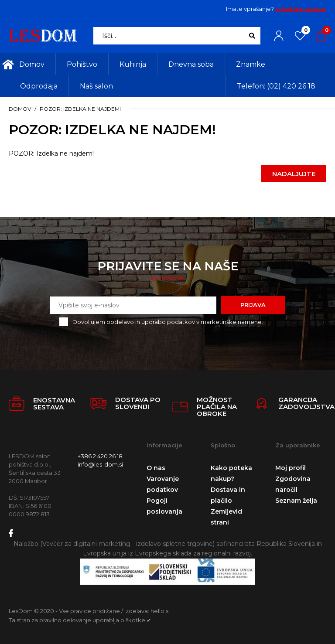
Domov (20, 109)
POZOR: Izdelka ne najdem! (80, 109)
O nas (156, 468)
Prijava (253, 305)
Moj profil (291, 468)
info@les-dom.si (301, 9)
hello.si (160, 611)
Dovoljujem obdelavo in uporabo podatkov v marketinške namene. (168, 322)
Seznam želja (296, 501)
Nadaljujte (294, 174)
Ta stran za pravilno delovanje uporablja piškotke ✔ (80, 620)
